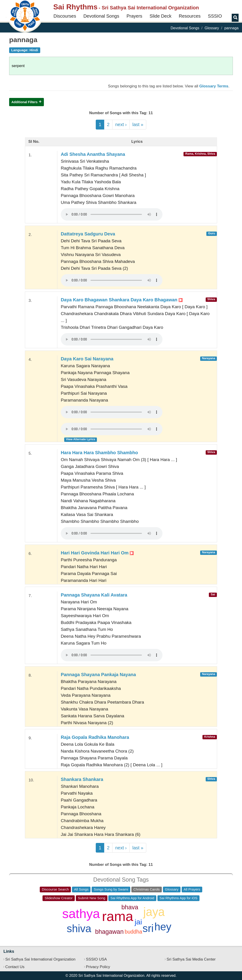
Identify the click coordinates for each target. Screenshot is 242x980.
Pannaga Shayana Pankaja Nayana (98, 675)
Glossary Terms (214, 86)
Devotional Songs (101, 16)
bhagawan (109, 932)
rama (118, 916)
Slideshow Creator (59, 898)
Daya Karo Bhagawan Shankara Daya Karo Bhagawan (122, 300)
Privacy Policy (98, 967)
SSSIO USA (96, 959)
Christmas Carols (147, 889)
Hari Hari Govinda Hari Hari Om (97, 553)
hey (163, 927)
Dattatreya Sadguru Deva (88, 234)
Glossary (212, 28)
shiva (79, 929)
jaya (154, 912)
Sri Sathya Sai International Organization (40, 959)
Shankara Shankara (82, 779)
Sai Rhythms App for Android (132, 898)
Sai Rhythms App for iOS (178, 898)
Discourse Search (55, 889)
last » (138, 124)
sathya (81, 914)
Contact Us (15, 967)
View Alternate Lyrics (81, 439)
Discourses (65, 16)
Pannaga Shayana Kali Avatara (94, 595)
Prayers (134, 16)
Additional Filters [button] (24, 102)
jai (138, 922)
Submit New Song (92, 898)
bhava (130, 907)
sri (148, 928)
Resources (190, 16)
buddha (133, 932)
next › (121, 124)
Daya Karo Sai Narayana (87, 359)
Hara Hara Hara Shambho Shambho (99, 453)
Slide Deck (161, 16)
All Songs (81, 889)
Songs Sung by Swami (111, 889)
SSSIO (215, 16)
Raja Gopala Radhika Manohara (95, 737)
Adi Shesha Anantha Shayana (93, 154)
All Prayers (192, 889)
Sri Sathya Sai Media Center (191, 959)
